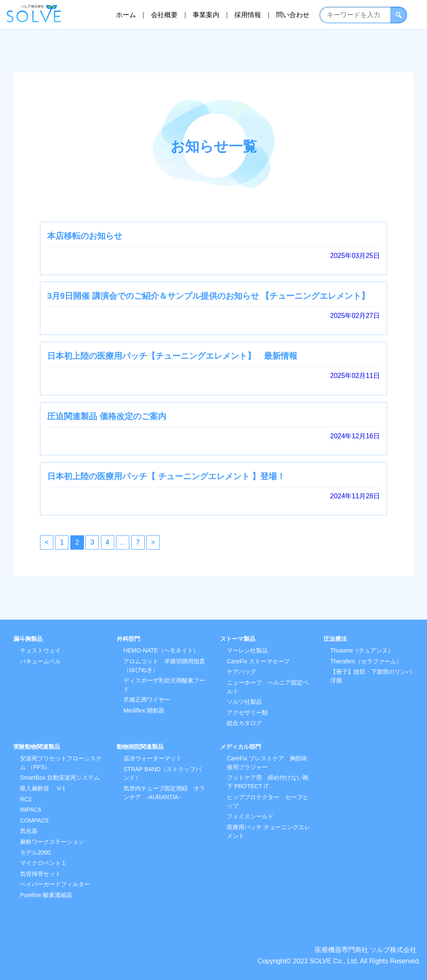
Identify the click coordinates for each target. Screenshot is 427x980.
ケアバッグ (241, 672)
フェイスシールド (250, 816)
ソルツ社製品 (244, 702)
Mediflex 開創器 (144, 710)
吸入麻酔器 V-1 (43, 788)
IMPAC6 (31, 810)
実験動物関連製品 (37, 747)
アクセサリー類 (247, 712)
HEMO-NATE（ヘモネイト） (161, 650)
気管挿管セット (40, 874)
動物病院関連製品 (140, 747)
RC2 (26, 799)
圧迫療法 (335, 639)
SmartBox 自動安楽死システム (60, 777)
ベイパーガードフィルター (55, 884)
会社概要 (164, 14)
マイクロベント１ (43, 863)
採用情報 (248, 14)
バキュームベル (40, 661)
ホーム (126, 14)
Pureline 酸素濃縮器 (46, 895)
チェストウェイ (40, 650)
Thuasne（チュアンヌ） (362, 650)
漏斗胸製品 (28, 639)
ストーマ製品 (238, 639)
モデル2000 (35, 852)
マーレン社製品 (247, 650)
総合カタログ (244, 723)
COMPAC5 (34, 820)
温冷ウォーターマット (153, 758)
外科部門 (128, 639)
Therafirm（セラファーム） (366, 661)
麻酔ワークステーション (52, 842)
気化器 (29, 831)
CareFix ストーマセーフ (258, 661)
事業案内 (206, 14)
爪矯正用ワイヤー (147, 700)
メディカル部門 (241, 747)
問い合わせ (293, 14)
